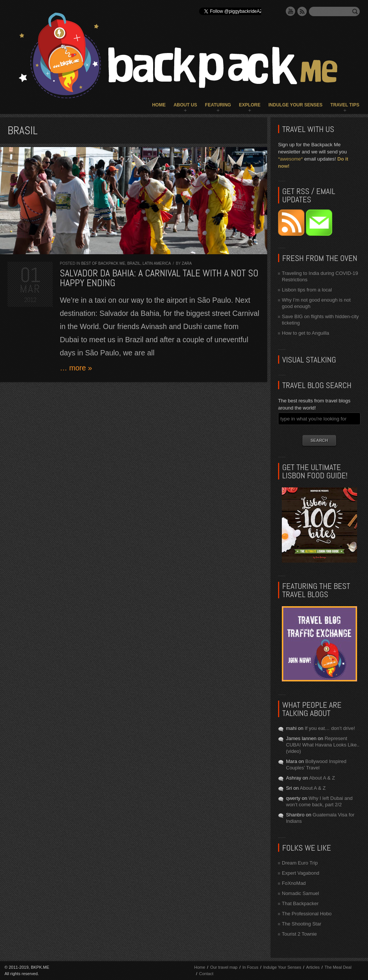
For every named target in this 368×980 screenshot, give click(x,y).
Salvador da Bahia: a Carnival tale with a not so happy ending (159, 278)
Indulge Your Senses (295, 105)
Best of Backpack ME (103, 263)
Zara (187, 263)
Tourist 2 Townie (299, 934)
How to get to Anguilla (306, 333)
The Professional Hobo (307, 914)
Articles (313, 967)
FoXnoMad (294, 883)
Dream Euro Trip (300, 863)
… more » (76, 368)
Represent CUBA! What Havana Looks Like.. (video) (323, 745)
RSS (302, 11)
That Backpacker (300, 903)
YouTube (290, 11)
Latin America (157, 263)
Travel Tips (345, 105)
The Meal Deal (338, 967)
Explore (250, 105)
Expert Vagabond (301, 873)
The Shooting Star (302, 924)
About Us (185, 105)
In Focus (250, 967)
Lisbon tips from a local (307, 290)
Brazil (134, 263)
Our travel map (224, 967)
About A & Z (322, 778)
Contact (206, 974)
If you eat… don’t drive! (330, 728)
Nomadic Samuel (300, 893)
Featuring (218, 105)
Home (159, 105)
